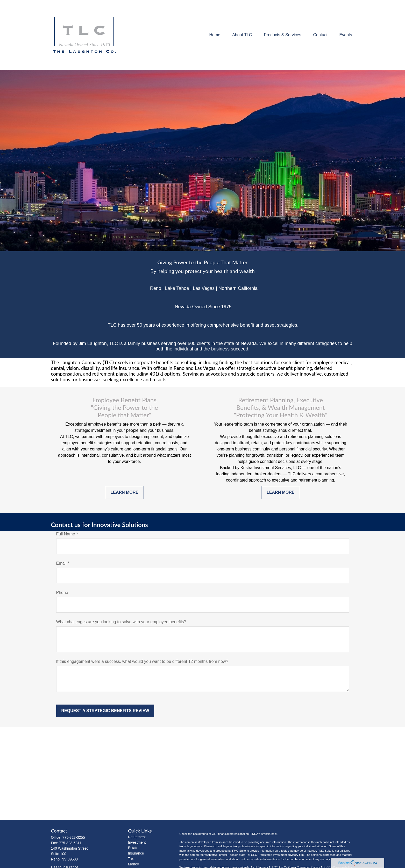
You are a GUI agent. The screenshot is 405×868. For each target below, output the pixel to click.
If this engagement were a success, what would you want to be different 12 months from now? (142, 661)
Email (61, 563)
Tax (131, 859)
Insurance (136, 853)
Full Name (66, 534)
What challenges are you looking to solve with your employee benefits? (121, 622)
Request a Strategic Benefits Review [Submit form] (105, 711)
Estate (133, 848)
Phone (62, 593)
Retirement (137, 837)
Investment (137, 842)
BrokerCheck (269, 834)
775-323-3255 (74, 837)
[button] (215, 35)
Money (133, 864)
